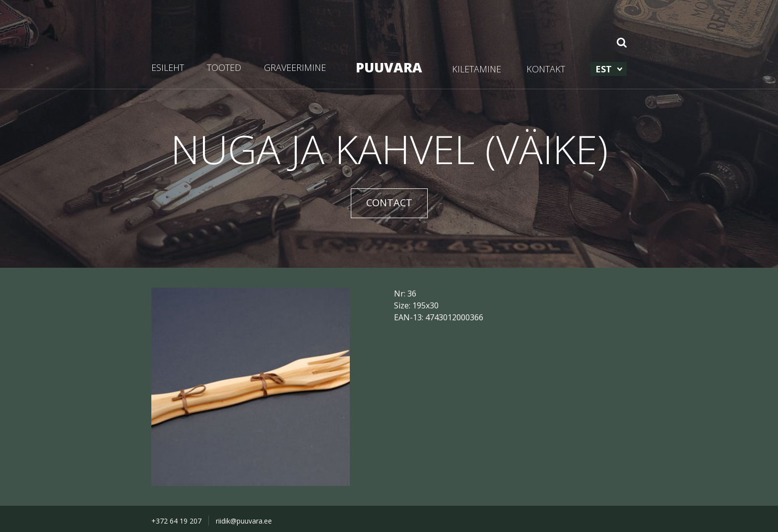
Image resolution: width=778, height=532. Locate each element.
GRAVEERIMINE (295, 67)
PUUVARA (389, 67)
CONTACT (389, 203)
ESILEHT (168, 67)
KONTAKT (546, 69)
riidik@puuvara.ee (244, 521)
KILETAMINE (477, 69)
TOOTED (224, 67)
